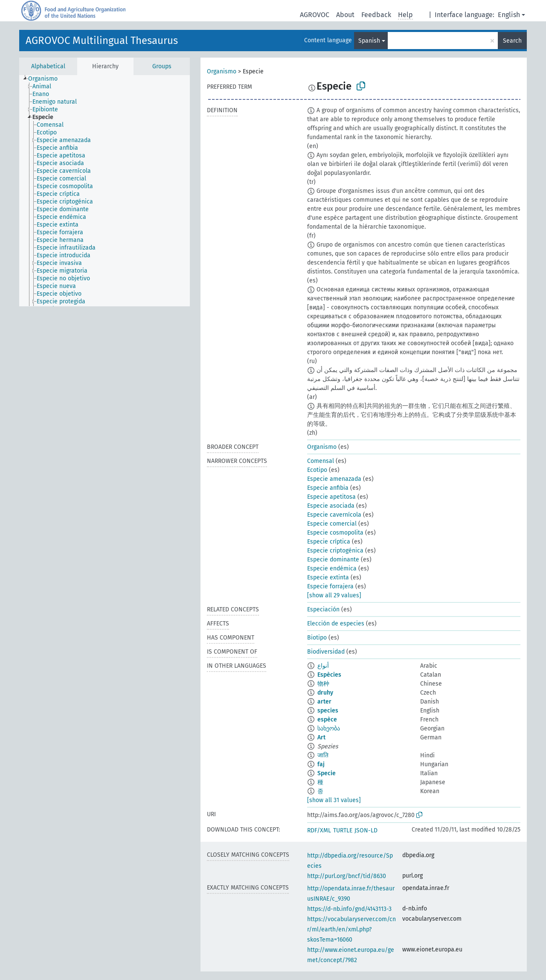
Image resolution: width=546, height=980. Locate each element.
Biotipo (317, 638)
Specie (327, 773)
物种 (323, 684)
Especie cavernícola (334, 515)
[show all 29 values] (334, 595)
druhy (325, 693)
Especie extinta (328, 577)
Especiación (323, 609)
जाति (323, 755)
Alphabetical (48, 66)
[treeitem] (46, 79)
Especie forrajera (330, 586)
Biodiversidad (326, 652)
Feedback (376, 15)
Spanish (369, 41)
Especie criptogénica (335, 551)
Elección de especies (336, 624)
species (328, 711)
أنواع (323, 666)
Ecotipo (317, 470)
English (509, 15)
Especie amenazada (334, 479)
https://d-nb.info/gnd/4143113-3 (349, 909)
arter (324, 702)
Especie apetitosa (331, 497)
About (345, 15)
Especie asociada (331, 506)
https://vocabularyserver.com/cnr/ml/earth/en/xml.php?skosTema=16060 (351, 929)
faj (321, 764)
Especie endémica (332, 569)
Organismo (222, 71)
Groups (162, 66)
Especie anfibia (328, 488)
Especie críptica (329, 542)
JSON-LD (366, 830)
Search (512, 41)
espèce (327, 720)
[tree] (105, 191)
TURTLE (343, 830)
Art (321, 737)
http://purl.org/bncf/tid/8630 (347, 876)
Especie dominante (333, 560)
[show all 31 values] (334, 800)
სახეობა (329, 728)
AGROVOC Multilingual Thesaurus (102, 41)
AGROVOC (315, 15)
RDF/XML (319, 830)
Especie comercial (332, 524)
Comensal (321, 461)
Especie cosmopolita (335, 533)
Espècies (329, 675)
